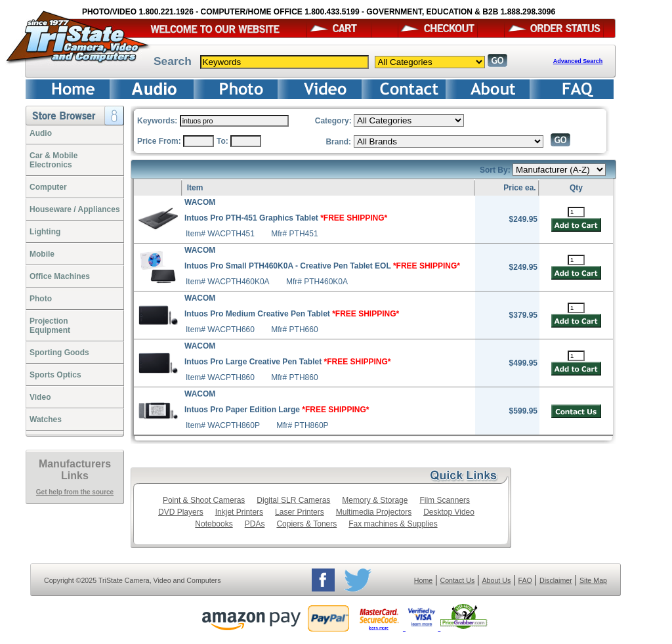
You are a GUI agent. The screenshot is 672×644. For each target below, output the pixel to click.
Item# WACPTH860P (223, 425)
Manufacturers (75, 464)
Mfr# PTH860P (302, 425)
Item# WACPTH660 (220, 330)
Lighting (45, 232)
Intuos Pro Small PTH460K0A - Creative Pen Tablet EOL (322, 266)
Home (423, 580)
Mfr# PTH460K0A (317, 282)
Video (40, 397)
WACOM (200, 202)
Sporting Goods (59, 353)
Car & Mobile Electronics (53, 160)
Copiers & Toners (306, 524)
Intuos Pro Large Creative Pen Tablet (288, 362)
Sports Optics (55, 375)
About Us (496, 580)
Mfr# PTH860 (294, 377)
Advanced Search (578, 61)
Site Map (593, 580)
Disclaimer (556, 580)
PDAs (255, 524)
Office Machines (60, 276)
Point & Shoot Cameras (204, 500)
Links (75, 476)
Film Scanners (445, 500)
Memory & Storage (375, 500)
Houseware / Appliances (75, 209)
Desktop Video (449, 512)
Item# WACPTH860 (220, 377)
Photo (41, 299)
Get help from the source (75, 492)
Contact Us (458, 580)
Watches (46, 419)
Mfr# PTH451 (294, 234)
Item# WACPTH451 (220, 234)
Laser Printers (300, 512)
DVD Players (181, 512)
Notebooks (214, 524)
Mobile (42, 254)
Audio (41, 133)
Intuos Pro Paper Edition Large (277, 410)
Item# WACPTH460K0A (228, 282)
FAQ (525, 580)
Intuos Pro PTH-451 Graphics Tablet (286, 218)
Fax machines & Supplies (393, 524)
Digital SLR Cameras (293, 500)
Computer (48, 187)
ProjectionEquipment (50, 326)
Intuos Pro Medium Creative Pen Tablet (292, 314)
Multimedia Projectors (374, 512)
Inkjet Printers (239, 512)
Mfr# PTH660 (294, 330)
